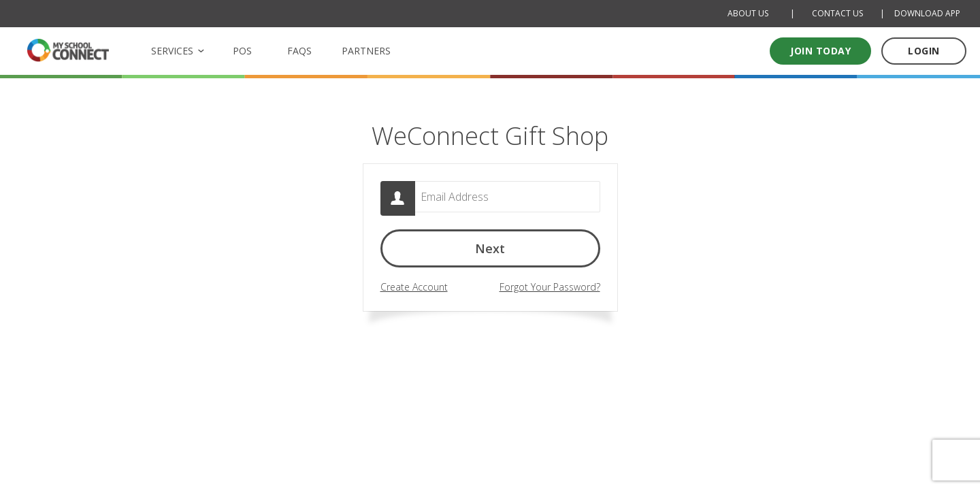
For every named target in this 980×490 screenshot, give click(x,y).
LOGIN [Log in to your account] (924, 51)
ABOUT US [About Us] (748, 13)
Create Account (414, 288)
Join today (820, 51)
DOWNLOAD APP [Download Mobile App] (927, 13)
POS (242, 51)
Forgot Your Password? (550, 288)
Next (490, 252)
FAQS (299, 51)
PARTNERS (366, 51)
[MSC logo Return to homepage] (68, 50)
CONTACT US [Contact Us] (837, 13)
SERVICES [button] (172, 51)
